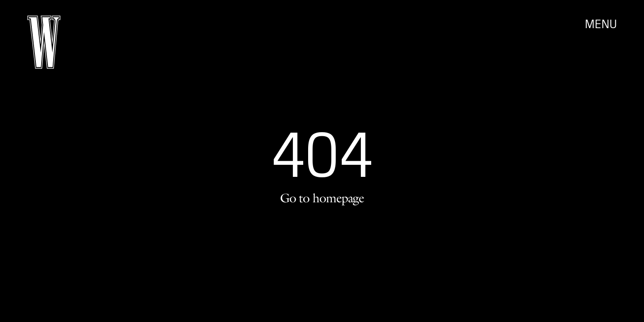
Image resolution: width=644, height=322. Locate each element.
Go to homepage (322, 198)
